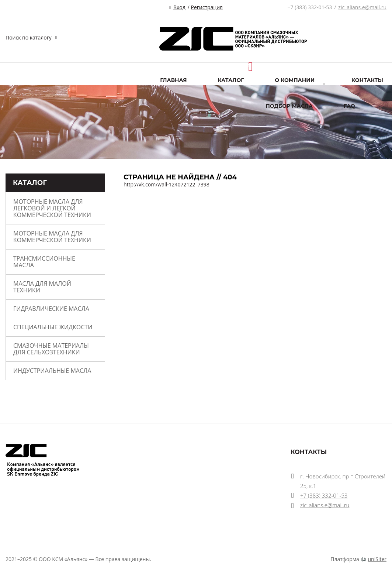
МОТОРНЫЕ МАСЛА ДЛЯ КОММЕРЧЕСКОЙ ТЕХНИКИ (52, 237)
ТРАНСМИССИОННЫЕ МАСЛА (44, 262)
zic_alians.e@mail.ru (362, 7)
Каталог (231, 80)
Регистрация (207, 7)
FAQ (349, 106)
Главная (173, 80)
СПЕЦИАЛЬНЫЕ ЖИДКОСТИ (53, 327)
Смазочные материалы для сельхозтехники (51, 349)
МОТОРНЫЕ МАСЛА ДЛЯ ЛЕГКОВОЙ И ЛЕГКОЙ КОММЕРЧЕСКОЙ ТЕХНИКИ (52, 208)
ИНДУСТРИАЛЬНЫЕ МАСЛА (52, 371)
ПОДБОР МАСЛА (289, 106)
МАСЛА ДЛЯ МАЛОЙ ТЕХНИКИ (42, 287)
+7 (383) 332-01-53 (310, 7)
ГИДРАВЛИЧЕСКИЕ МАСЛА (51, 309)
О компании (295, 80)
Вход (179, 7)
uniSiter (377, 559)
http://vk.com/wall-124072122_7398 (166, 184)
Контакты (367, 80)
